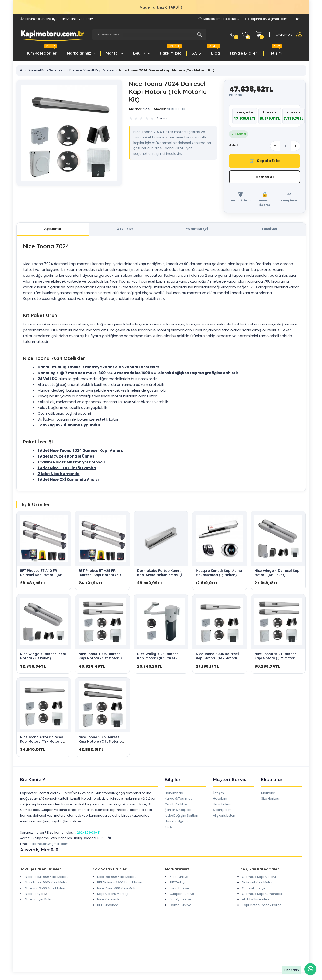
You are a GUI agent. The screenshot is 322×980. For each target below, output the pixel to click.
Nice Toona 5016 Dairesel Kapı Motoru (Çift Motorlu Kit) (100, 742)
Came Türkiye (180, 906)
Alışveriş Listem (225, 816)
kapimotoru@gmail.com (49, 845)
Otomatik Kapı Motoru (259, 878)
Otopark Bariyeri (255, 889)
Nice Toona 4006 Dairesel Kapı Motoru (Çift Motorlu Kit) (100, 659)
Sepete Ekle (265, 161)
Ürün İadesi (222, 805)
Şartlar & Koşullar (178, 811)
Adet (234, 145)
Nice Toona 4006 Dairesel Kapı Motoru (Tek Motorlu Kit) (217, 659)
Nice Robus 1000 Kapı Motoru (47, 883)
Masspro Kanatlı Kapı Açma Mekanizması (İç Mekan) (219, 574)
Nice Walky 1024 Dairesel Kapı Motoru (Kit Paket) (158, 657)
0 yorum (163, 118)
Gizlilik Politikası (177, 805)
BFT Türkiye (178, 883)
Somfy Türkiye (180, 900)
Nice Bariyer (34, 895)
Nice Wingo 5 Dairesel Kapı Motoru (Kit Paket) (43, 657)
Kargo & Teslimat (178, 799)
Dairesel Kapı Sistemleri (46, 70)
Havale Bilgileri (244, 53)
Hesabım (220, 799)
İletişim (275, 50)
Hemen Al (265, 177)
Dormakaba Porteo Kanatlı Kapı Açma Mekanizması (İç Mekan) (161, 576)
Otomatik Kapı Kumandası (262, 895)
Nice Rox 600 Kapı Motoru (117, 878)
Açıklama (53, 229)
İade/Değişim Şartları (181, 816)
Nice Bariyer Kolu (38, 900)
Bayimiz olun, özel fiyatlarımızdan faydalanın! (59, 19)
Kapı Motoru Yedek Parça (262, 906)
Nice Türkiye (179, 878)
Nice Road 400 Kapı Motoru (118, 889)
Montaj (114, 53)
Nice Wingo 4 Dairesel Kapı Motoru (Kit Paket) (277, 574)
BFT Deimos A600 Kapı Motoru (120, 883)
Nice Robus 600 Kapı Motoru (47, 878)
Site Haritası (270, 799)
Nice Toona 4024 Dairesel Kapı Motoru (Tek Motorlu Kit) (41, 742)
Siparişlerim (222, 811)
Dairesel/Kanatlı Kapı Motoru (92, 70)
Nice (139, 109)
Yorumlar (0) (197, 229)
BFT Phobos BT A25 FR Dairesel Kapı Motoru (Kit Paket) (100, 576)
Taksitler (269, 229)
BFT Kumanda (108, 906)
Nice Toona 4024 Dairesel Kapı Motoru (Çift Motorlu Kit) (276, 659)
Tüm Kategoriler (41, 50)
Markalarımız (81, 53)
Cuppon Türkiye (182, 895)
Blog (213, 50)
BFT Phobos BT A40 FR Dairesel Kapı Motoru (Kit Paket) (41, 576)
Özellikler (125, 229)
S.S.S (196, 53)
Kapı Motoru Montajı (113, 895)
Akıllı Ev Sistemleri (255, 900)
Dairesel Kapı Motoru (258, 883)
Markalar (268, 794)
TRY (298, 19)
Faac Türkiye (179, 889)
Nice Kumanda (109, 900)
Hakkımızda (171, 50)
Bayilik (141, 53)
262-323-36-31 (89, 833)
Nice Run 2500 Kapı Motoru (46, 889)
